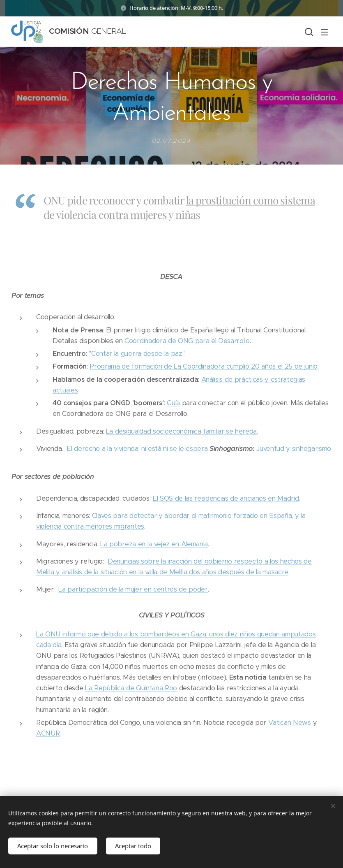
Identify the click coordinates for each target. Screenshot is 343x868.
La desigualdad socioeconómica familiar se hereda (181, 431)
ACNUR (48, 733)
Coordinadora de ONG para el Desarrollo (187, 341)
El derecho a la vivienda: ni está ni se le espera (137, 449)
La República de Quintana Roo (131, 688)
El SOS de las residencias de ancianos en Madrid (226, 498)
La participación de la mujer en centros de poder (133, 590)
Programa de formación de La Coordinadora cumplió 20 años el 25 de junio (204, 367)
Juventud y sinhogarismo (294, 449)
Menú (325, 32)
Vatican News (290, 723)
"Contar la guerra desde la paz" (137, 354)
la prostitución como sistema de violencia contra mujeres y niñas (179, 207)
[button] (308, 32)
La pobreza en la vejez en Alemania (154, 544)
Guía (173, 403)
